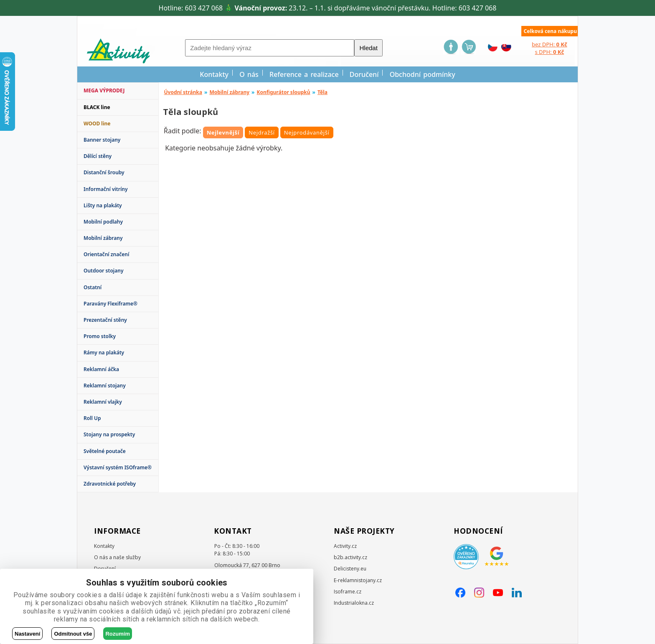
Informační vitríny (106, 189)
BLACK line (97, 107)
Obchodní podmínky (423, 74)
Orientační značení (106, 254)
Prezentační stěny (105, 320)
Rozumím (118, 634)
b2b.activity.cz (350, 557)
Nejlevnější (223, 132)
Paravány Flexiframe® (110, 304)
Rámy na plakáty (104, 353)
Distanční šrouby (104, 172)
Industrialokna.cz (354, 603)
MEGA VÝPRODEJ (104, 90)
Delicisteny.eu (350, 569)
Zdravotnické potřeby (110, 484)
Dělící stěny (98, 156)
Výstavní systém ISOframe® (118, 467)
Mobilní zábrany (103, 238)
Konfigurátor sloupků (283, 92)
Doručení (364, 74)
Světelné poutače (105, 451)
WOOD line (97, 123)
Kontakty (214, 74)
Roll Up (92, 418)
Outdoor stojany (103, 271)
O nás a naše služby (117, 557)
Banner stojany (102, 140)
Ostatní (93, 287)
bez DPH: (550, 44)
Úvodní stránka (183, 92)
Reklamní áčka (101, 369)
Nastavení (27, 634)
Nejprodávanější (307, 132)
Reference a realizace (304, 74)
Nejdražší (262, 132)
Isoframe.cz (348, 592)
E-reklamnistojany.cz (358, 580)
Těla (322, 92)
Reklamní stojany (105, 386)
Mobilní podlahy (103, 222)
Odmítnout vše (73, 634)
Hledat (368, 48)
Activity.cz (345, 546)
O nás (249, 74)
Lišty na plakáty (103, 205)
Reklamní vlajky (103, 402)
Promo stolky (100, 336)
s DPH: (549, 52)
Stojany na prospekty (109, 434)
